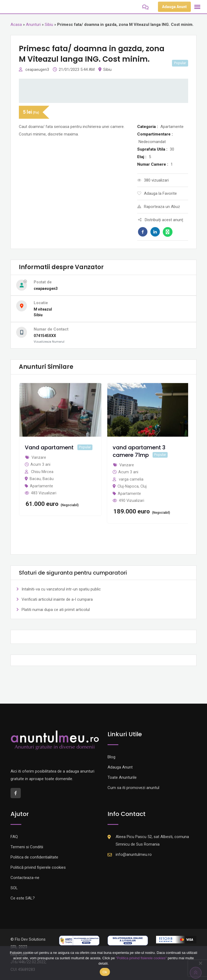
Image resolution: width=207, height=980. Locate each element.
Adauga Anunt (174, 7)
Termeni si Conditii (27, 847)
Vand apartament (49, 447)
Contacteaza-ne (25, 878)
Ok (105, 972)
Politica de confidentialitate (34, 857)
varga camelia (131, 479)
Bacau (35, 479)
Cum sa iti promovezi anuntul (133, 788)
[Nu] (200, 963)
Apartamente (42, 486)
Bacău (48, 479)
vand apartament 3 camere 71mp (139, 451)
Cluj (144, 486)
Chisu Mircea (42, 472)
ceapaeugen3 (38, 69)
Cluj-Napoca (128, 486)
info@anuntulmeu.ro (134, 854)
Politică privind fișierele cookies (38, 867)
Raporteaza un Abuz (159, 207)
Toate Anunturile (122, 777)
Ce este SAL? (23, 898)
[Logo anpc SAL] (79, 940)
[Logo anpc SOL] (128, 940)
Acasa (16, 25)
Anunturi (33, 25)
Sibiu (49, 25)
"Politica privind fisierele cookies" (141, 958)
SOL (14, 888)
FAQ (14, 837)
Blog (111, 757)
